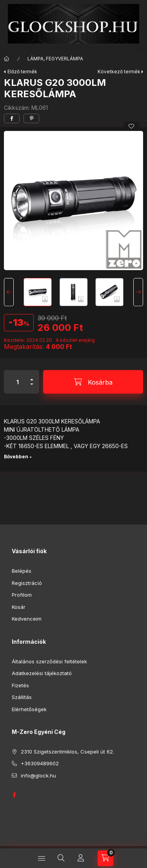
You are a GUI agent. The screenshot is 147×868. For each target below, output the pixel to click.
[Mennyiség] (18, 382)
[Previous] (9, 292)
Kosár (19, 607)
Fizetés (20, 685)
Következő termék (119, 72)
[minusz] (32, 388)
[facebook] (12, 118)
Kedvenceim (27, 619)
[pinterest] (31, 118)
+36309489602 (40, 763)
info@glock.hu (38, 775)
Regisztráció (27, 583)
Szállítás (22, 697)
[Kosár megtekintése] (105, 858)
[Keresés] (61, 858)
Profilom (22, 595)
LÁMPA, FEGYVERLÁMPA (55, 59)
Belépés (22, 571)
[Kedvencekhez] (131, 126)
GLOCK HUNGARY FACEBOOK (14, 795)
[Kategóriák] (42, 858)
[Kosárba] (93, 382)
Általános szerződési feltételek (49, 661)
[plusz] (32, 376)
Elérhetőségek (29, 709)
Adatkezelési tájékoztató (42, 673)
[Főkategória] (7, 59)
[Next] (138, 292)
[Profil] (81, 858)
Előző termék (22, 72)
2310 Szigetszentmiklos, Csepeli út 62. (67, 752)
